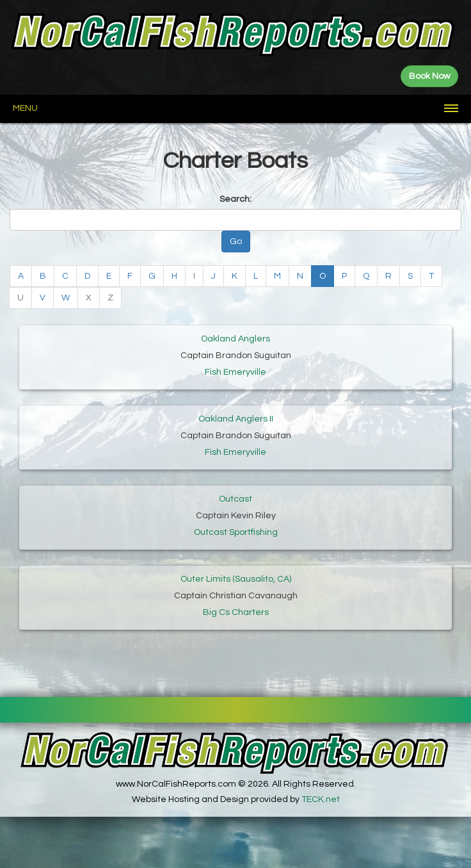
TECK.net (321, 799)
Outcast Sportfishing (236, 532)
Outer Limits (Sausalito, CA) (236, 579)
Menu (25, 108)
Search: (235, 199)
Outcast (235, 499)
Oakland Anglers (235, 339)
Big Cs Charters (236, 612)
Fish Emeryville (235, 372)
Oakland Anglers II (236, 419)
